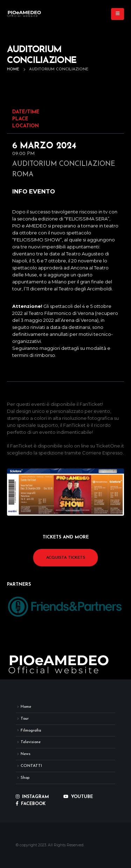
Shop (25, 778)
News (26, 754)
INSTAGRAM (32, 797)
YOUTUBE (78, 797)
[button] (118, 14)
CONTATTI (31, 766)
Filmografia (31, 731)
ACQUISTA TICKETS (66, 558)
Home (26, 707)
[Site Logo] (24, 14)
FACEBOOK (31, 804)
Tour (25, 719)
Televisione (31, 742)
